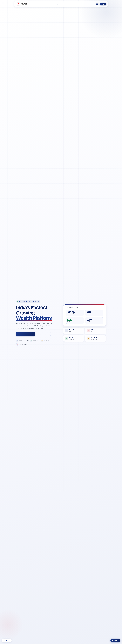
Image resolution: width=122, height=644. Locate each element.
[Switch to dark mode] (98, 4)
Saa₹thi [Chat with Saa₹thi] (115, 640)
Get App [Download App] (7, 640)
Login (103, 4)
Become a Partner (43, 334)
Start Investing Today (26, 334)
